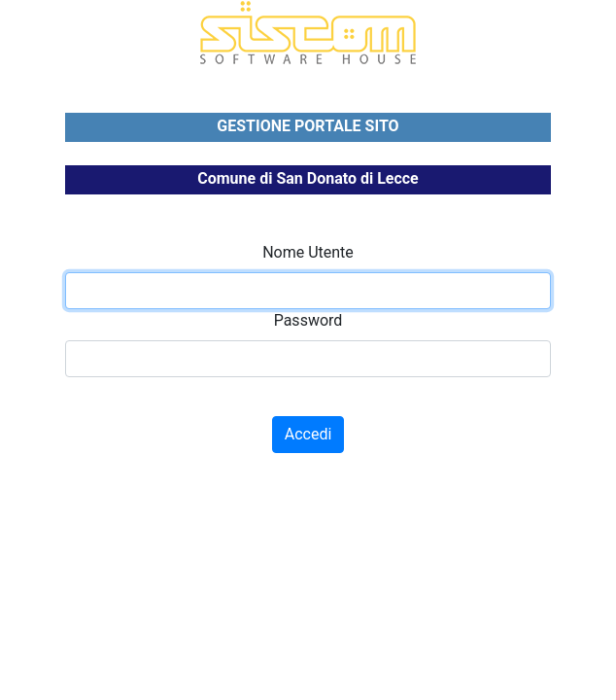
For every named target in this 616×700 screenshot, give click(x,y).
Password (308, 320)
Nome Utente (308, 252)
